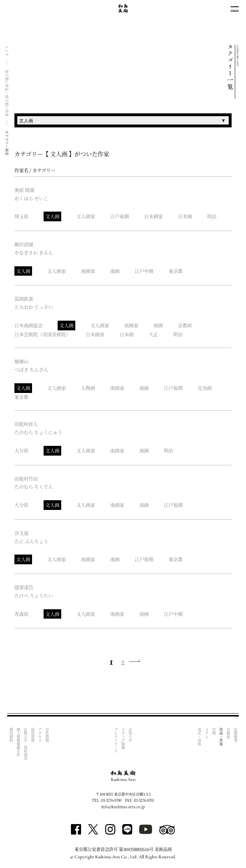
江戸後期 (120, 216)
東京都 (176, 271)
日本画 (185, 216)
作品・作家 (221, 737)
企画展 (228, 733)
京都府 (185, 325)
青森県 (21, 614)
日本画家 (153, 216)
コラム (207, 733)
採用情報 (33, 735)
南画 (115, 271)
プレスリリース (116, 740)
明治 (212, 216)
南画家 (88, 271)
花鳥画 (205, 388)
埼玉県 (21, 216)
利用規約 (11, 735)
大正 (153, 334)
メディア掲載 (123, 738)
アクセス (40, 735)
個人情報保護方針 (18, 742)
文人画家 (86, 216)
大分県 (21, 450)
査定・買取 (199, 737)
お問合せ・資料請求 (25, 744)
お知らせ (131, 735)
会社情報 (47, 735)
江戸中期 (144, 271)
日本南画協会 (28, 325)
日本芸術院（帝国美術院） (43, 334)
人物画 (88, 388)
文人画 (52, 216)
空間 (214, 731)
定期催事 (235, 735)
